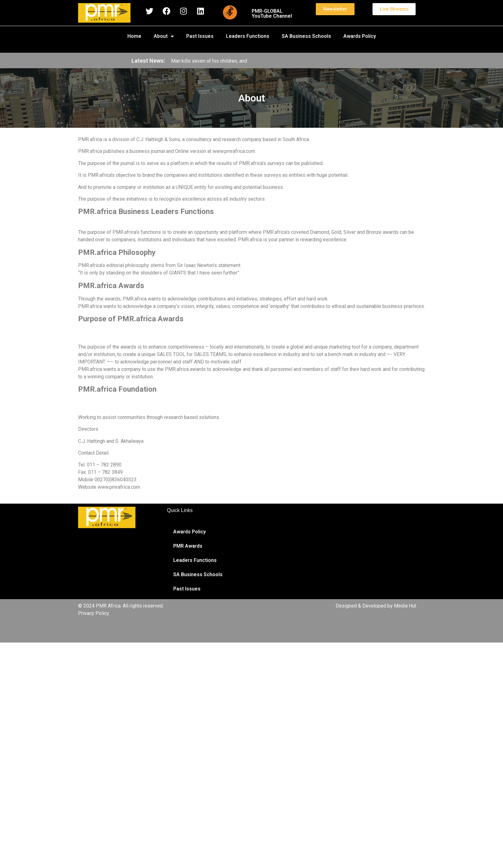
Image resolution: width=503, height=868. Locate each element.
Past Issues (200, 36)
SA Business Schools (306, 36)
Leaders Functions (248, 36)
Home (134, 36)
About (164, 36)
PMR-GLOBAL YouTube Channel (272, 13)
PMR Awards (188, 546)
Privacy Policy (94, 613)
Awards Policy (360, 36)
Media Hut (405, 606)
